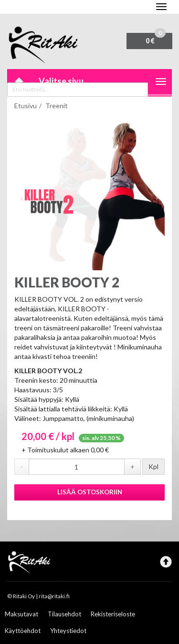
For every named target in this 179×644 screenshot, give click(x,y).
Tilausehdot (64, 614)
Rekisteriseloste (113, 614)
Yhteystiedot (68, 631)
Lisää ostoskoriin (90, 492)
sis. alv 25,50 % (101, 438)
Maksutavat (21, 614)
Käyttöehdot (23, 631)
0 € (156, 39)
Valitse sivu (61, 81)
